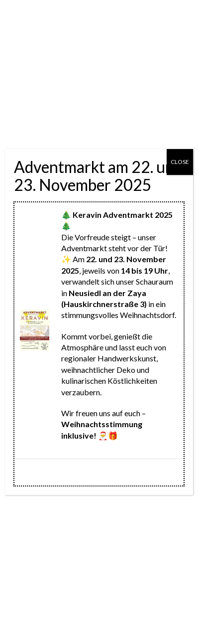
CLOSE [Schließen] (180, 162)
